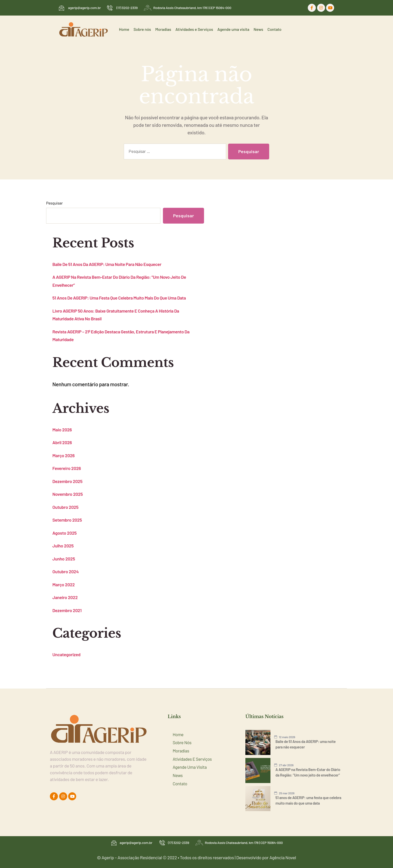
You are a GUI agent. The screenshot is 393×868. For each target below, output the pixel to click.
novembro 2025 (68, 494)
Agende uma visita (234, 29)
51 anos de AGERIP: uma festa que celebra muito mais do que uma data (119, 298)
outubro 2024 (66, 571)
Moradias (164, 29)
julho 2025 (63, 546)
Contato (275, 29)
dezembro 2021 (67, 610)
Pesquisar (54, 203)
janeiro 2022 (65, 597)
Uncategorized (66, 654)
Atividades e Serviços (195, 29)
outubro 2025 (65, 507)
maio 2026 (62, 430)
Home (126, 29)
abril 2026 (62, 442)
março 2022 (64, 585)
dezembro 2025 (67, 481)
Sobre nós (144, 29)
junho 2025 (64, 559)
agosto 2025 (65, 533)
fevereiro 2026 (67, 468)
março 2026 (64, 455)
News (259, 29)
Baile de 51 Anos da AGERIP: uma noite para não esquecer (107, 264)
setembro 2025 (67, 520)
